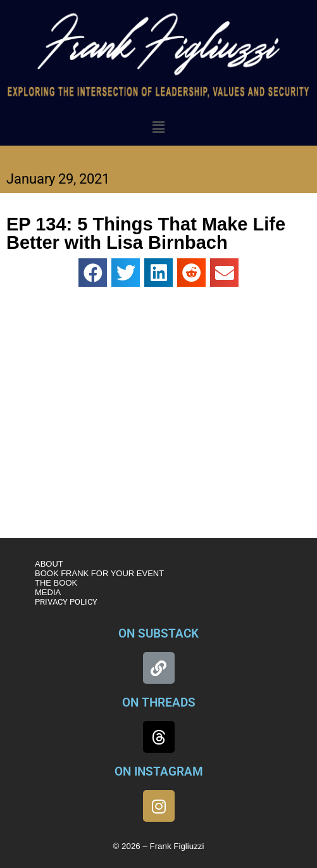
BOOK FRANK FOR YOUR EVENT (99, 573)
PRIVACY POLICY (66, 602)
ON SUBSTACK (158, 633)
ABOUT (49, 564)
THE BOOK (56, 583)
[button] (158, 127)
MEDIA (48, 592)
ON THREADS (159, 702)
